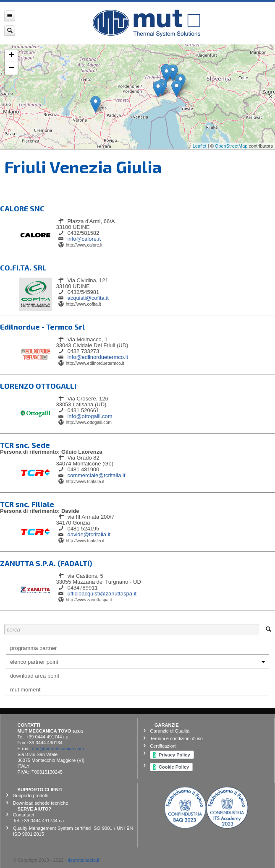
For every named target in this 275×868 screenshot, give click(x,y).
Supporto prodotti (31, 795)
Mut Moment (25, 690)
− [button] (12, 68)
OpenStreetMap (231, 146)
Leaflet (200, 146)
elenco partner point (137, 662)
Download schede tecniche (41, 803)
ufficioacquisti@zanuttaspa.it (102, 594)
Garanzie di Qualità (170, 731)
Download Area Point (35, 676)
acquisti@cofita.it (88, 298)
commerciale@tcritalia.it (96, 475)
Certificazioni (163, 746)
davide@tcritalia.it (89, 534)
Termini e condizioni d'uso (176, 738)
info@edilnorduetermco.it (98, 357)
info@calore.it (84, 239)
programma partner (33, 648)
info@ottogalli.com (90, 416)
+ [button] (12, 56)
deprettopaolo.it (84, 860)
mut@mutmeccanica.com (58, 748)
